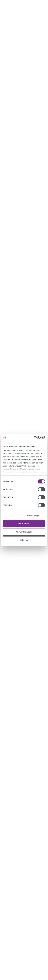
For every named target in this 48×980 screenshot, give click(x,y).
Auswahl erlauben (24, 532)
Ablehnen (24, 540)
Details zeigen (34, 515)
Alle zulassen (24, 523)
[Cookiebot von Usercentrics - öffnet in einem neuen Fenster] (34, 438)
